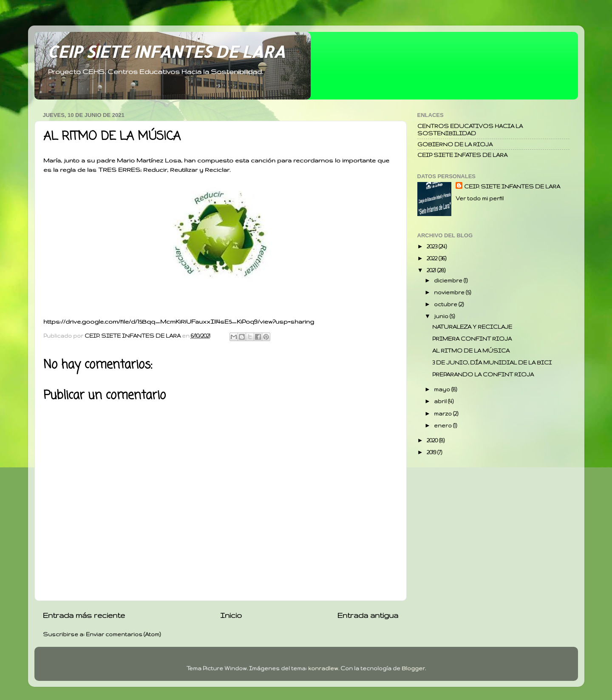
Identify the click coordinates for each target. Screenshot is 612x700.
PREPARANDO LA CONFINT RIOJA (483, 374)
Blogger (413, 668)
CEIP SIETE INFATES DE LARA (462, 155)
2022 (433, 258)
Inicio (231, 615)
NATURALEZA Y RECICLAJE (472, 327)
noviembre (450, 292)
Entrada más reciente (84, 615)
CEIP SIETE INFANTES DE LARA (166, 51)
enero (443, 425)
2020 (433, 440)
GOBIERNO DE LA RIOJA (455, 144)
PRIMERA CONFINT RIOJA (472, 339)
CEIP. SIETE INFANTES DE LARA (512, 186)
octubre (446, 304)
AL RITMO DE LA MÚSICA (471, 350)
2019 (432, 452)
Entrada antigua (368, 615)
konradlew (323, 668)
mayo (443, 389)
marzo (443, 413)
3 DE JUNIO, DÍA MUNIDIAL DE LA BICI (492, 362)
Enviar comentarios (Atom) (123, 634)
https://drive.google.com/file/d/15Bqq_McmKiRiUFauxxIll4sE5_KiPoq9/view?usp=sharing (179, 322)
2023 (433, 246)
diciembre (449, 280)
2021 (432, 270)
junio (442, 316)
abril (441, 401)
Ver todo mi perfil (480, 198)
